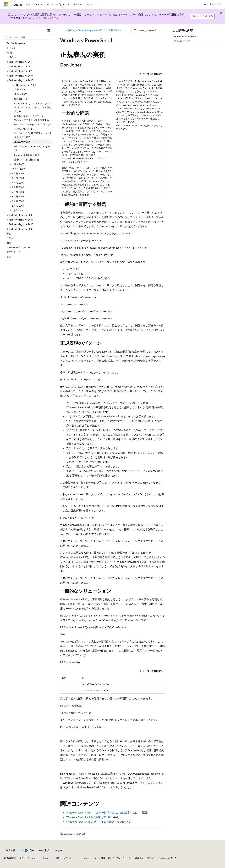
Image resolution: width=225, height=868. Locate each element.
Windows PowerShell (185, 36)
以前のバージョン (29, 858)
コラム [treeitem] (10, 238)
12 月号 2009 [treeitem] (21, 94)
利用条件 (139, 858)
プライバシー (70, 858)
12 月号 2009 (112, 30)
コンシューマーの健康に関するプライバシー (105, 858)
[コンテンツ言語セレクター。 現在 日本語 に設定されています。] (11, 850)
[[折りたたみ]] (48, 30)
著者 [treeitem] (9, 233)
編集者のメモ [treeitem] (21, 99)
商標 (150, 858)
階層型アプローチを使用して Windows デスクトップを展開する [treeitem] (32, 118)
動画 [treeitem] (9, 243)
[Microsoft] (6, 4)
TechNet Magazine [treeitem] (16, 43)
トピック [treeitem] (11, 48)
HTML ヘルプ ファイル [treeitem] (18, 247)
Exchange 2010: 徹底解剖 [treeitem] (27, 155)
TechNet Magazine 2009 (90, 30)
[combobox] (28, 37)
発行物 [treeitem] (12, 57)
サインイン (215, 4)
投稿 (57, 858)
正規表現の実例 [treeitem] (22, 142)
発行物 (71, 30)
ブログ (45, 858)
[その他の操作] (162, 30)
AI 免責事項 (10, 858)
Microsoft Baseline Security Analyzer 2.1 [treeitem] (32, 148)
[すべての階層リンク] (63, 30)
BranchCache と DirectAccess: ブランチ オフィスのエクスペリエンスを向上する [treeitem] (33, 107)
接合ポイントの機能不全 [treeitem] (27, 159)
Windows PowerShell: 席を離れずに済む (89, 817)
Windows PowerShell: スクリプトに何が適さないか (96, 822)
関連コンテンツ (182, 41)
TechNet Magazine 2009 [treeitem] (24, 85)
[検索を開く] (205, 4)
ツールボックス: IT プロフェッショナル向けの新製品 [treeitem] (33, 135)
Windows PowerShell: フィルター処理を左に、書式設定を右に (102, 812)
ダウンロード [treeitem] (13, 252)
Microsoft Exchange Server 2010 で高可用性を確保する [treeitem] (33, 126)
